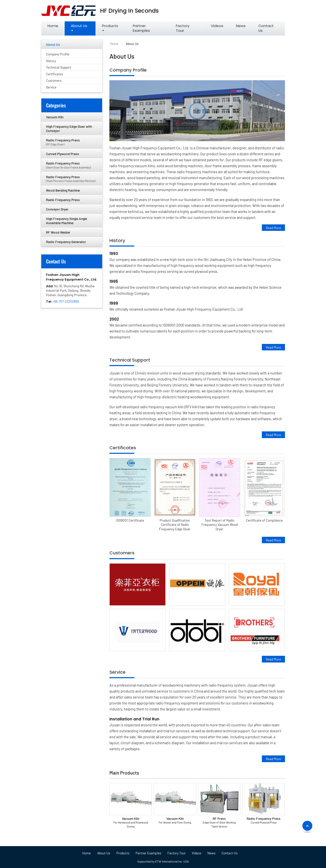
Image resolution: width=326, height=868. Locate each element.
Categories (56, 105)
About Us (53, 44)
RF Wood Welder (58, 232)
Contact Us (266, 28)
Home (53, 26)
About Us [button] (79, 26)
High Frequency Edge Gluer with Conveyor (69, 128)
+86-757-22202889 (66, 301)
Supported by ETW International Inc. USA (163, 861)
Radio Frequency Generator (66, 242)
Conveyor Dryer (57, 209)
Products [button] (110, 26)
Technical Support (130, 360)
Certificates (123, 448)
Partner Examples (141, 28)
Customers (122, 553)
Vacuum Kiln (131, 822)
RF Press (219, 822)
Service (117, 672)
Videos (217, 26)
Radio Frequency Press (264, 820)
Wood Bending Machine (63, 190)
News (241, 26)
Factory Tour (183, 28)
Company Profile (128, 70)
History (117, 241)
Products (123, 853)
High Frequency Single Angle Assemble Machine (67, 221)
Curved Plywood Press (63, 154)
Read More (273, 227)
